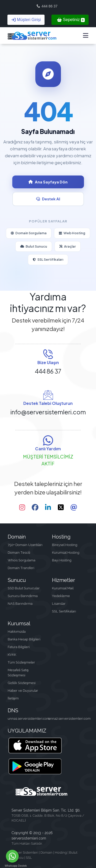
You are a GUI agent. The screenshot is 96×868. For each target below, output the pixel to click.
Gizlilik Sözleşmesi (22, 683)
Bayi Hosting (62, 560)
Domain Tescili (19, 553)
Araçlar (68, 246)
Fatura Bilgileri (19, 647)
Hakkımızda (17, 632)
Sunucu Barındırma (23, 596)
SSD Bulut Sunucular (24, 588)
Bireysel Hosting (65, 545)
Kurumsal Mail (63, 588)
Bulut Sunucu (34, 246)
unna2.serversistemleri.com (68, 719)
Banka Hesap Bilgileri (24, 639)
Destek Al (48, 199)
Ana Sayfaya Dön (48, 182)
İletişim (13, 698)
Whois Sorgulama (22, 560)
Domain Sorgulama (29, 233)
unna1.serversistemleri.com (28, 719)
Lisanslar (59, 604)
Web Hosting (72, 233)
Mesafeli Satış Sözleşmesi (18, 673)
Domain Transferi (21, 568)
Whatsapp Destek (13, 866)
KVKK (12, 655)
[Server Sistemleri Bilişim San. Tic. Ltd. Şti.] (32, 35)
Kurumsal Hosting (66, 553)
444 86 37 (47, 6)
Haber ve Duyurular (23, 691)
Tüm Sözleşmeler (21, 662)
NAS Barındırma (20, 604)
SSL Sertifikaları (48, 259)
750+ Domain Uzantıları (25, 545)
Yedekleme (61, 596)
